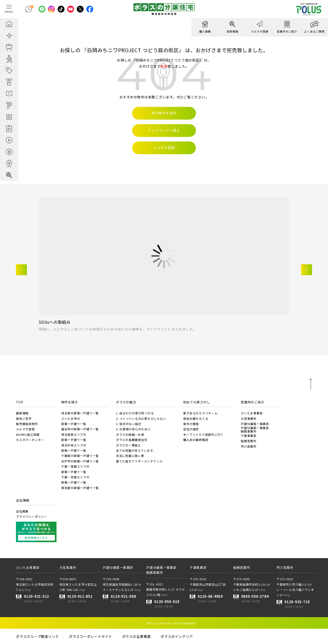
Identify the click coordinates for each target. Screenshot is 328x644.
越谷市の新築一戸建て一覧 (80, 429)
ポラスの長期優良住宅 (132, 440)
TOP (19, 402)
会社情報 (23, 500)
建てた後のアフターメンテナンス (139, 461)
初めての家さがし (197, 402)
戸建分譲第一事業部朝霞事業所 (255, 430)
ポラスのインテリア (177, 636)
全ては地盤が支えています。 (136, 450)
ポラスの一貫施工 (128, 445)
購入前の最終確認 (196, 440)
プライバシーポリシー (32, 517)
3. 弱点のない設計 (129, 424)
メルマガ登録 (25, 429)
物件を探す (70, 402)
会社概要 (22, 511)
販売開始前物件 (27, 424)
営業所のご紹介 (252, 402)
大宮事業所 (249, 419)
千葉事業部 (249, 436)
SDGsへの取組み (55, 322)
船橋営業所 (249, 441)
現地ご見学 (24, 419)
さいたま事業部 (252, 413)
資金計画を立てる (196, 419)
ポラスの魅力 (126, 402)
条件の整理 (191, 424)
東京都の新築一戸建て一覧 (80, 488)
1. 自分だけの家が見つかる (135, 413)
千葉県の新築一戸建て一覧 (80, 456)
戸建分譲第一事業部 (255, 424)
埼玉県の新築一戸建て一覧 (80, 413)
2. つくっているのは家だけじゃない (141, 419)
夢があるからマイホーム (200, 413)
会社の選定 (191, 429)
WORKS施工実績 (28, 435)
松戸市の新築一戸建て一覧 (80, 461)
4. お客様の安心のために (133, 429)
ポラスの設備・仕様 (130, 435)
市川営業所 (249, 446)
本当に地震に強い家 (130, 456)
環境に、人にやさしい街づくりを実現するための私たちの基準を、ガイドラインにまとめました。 (118, 329)
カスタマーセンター (30, 440)
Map (28, 590)
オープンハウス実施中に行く (203, 435)
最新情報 (22, 413)
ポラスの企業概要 (136, 636)
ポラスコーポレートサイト (91, 636)
